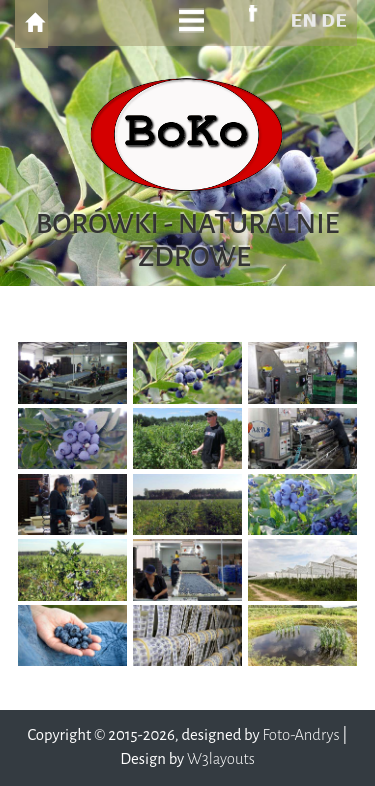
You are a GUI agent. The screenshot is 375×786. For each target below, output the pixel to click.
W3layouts (221, 759)
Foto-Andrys (300, 735)
